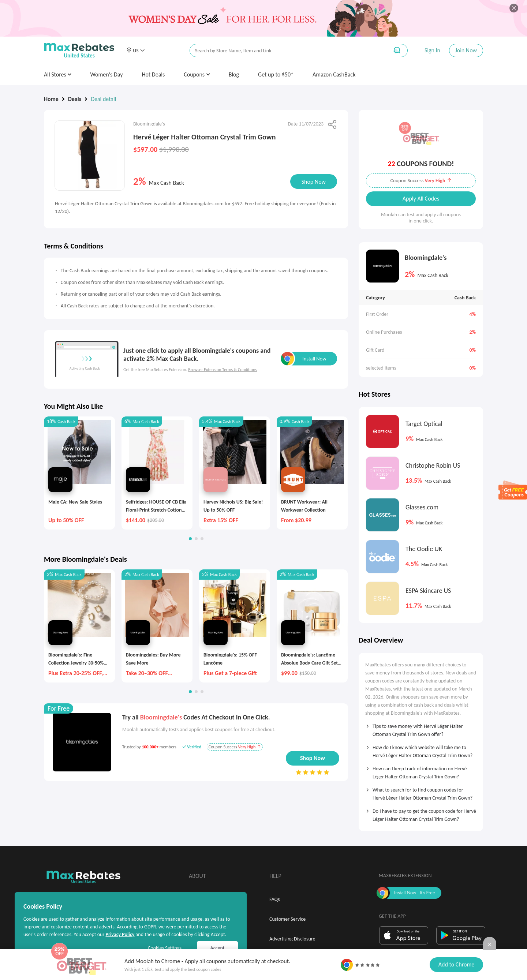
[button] (135, 51)
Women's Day (106, 74)
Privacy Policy (120, 934)
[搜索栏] (284, 51)
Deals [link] (75, 99)
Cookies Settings (165, 948)
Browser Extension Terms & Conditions (223, 370)
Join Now (466, 50)
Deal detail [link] (103, 99)
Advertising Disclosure (292, 939)
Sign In (432, 50)
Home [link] (51, 99)
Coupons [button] (197, 74)
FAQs (275, 899)
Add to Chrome (456, 964)
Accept (218, 948)
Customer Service (287, 919)
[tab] (421, 728)
